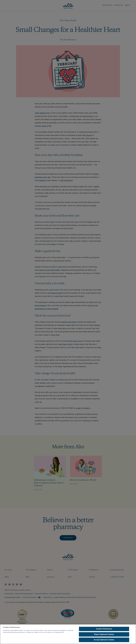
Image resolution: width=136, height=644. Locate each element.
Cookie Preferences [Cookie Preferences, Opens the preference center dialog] (104, 630)
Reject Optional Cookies (104, 635)
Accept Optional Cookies (104, 641)
